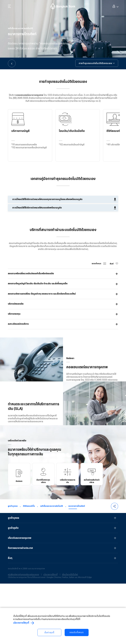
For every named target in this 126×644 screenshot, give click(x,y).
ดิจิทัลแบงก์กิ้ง (29, 566)
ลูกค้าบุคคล (13, 566)
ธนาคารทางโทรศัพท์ (77, 566)
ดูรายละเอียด (19, 463)
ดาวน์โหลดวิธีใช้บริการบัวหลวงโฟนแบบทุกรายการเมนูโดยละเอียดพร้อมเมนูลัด (48, 199)
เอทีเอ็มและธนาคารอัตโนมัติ (52, 566)
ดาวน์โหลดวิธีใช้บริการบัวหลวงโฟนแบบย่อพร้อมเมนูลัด (37, 208)
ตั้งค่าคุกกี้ (49, 633)
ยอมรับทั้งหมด (77, 632)
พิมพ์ (112, 264)
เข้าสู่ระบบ (114, 6)
